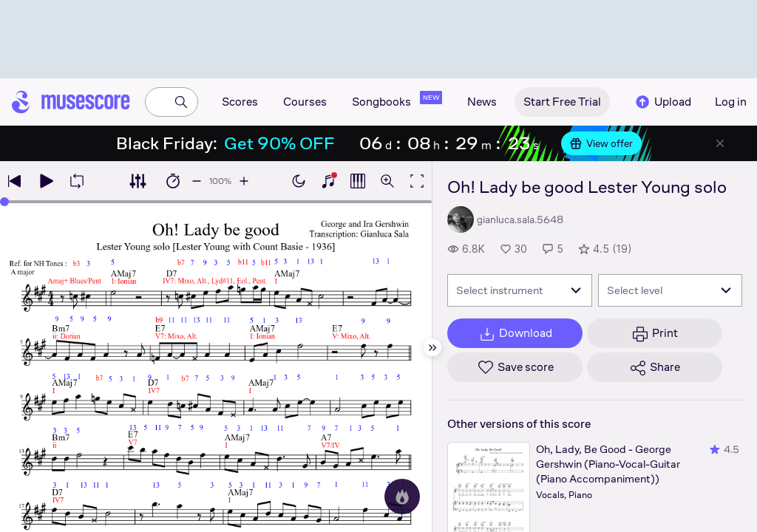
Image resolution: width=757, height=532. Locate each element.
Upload (662, 102)
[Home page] (71, 102)
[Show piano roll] (358, 181)
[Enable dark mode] (299, 181)
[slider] (4, 202)
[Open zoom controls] (387, 181)
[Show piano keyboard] (328, 181)
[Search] (181, 102)
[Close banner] (720, 143)
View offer (601, 143)
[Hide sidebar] (432, 347)
